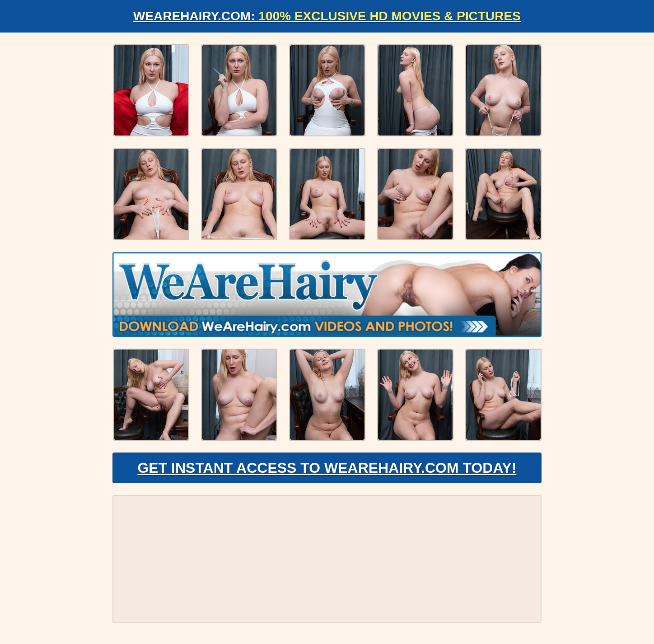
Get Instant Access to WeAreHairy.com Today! (327, 468)
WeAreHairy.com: (327, 16)
